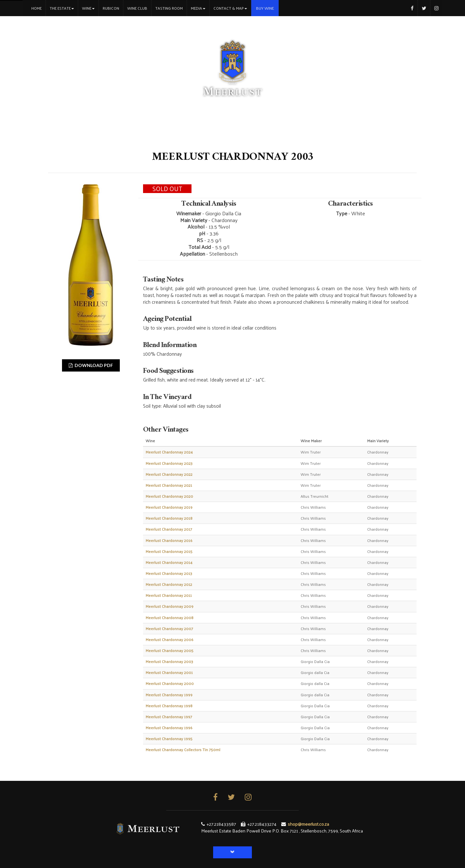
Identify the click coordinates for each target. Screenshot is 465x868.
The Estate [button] (62, 8)
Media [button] (198, 8)
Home (38, 8)
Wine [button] (88, 8)
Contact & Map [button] (230, 8)
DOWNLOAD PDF (91, 365)
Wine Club (137, 8)
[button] (232, 852)
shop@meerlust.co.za (308, 824)
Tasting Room (169, 8)
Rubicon (111, 8)
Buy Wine (265, 8)
